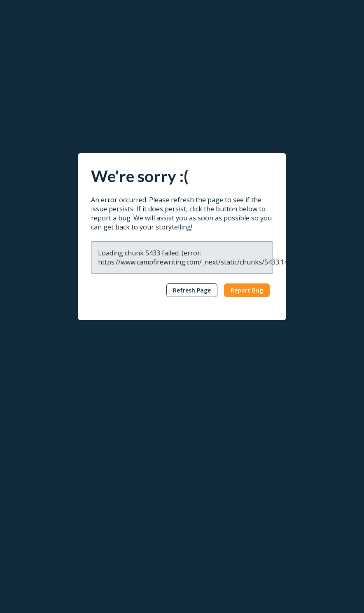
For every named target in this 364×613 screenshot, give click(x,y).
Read (109, 414)
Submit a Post (206, 493)
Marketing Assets (122, 551)
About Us (287, 511)
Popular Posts (206, 440)
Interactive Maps (34, 493)
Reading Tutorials (298, 453)
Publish (114, 498)
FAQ (280, 480)
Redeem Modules (35, 532)
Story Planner (29, 480)
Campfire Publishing (301, 524)
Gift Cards (112, 453)
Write (23, 414)
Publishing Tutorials (301, 440)
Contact (290, 498)
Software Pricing (33, 506)
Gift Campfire (29, 519)
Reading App (116, 427)
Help (284, 414)
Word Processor (33, 440)
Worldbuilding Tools (38, 453)
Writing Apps (28, 427)
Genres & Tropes (210, 480)
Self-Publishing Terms (128, 524)
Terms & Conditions (77, 580)
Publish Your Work (124, 511)
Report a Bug (292, 467)
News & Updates (210, 453)
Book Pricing (116, 480)
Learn (198, 414)
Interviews (201, 467)
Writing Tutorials (296, 427)
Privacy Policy (25, 580)
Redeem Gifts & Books (130, 467)
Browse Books (119, 440)
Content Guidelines (124, 537)
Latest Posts (204, 427)
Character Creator (35, 467)
